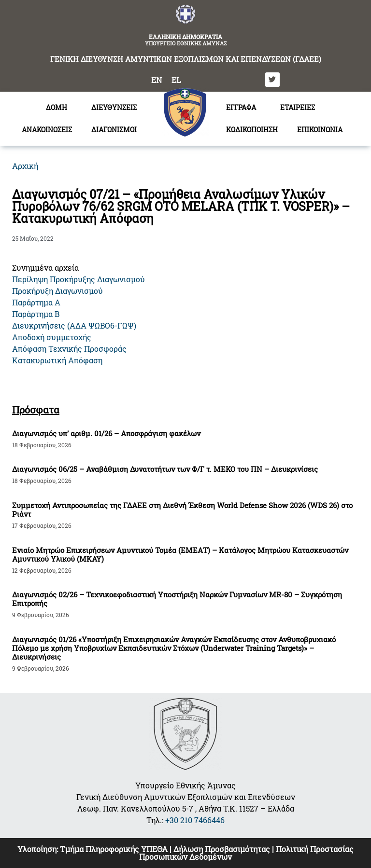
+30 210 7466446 (195, 820)
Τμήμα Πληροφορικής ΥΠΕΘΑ (114, 849)
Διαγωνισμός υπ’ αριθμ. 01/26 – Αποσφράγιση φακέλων (106, 433)
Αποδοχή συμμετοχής (52, 337)
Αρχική (25, 166)
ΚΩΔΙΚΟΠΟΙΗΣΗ (252, 130)
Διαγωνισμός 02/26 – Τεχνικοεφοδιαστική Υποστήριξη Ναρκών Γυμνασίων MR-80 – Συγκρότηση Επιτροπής (177, 599)
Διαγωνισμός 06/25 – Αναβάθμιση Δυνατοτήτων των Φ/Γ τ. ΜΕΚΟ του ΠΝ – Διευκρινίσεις (165, 469)
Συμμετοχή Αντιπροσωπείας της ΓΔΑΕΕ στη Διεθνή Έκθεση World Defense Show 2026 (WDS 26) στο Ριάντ (182, 510)
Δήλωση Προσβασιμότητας (222, 849)
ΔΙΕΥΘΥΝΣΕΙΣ (116, 108)
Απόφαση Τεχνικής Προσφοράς (69, 349)
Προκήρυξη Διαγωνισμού (57, 291)
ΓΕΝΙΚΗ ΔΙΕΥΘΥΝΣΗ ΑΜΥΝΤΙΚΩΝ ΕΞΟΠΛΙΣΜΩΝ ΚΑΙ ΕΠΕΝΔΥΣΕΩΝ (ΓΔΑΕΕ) (186, 59)
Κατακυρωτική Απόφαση (57, 360)
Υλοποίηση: (39, 849)
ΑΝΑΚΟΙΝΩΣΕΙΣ (47, 130)
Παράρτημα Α (36, 302)
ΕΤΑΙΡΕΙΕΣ (298, 107)
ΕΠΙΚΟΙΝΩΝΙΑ (320, 130)
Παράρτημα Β (36, 314)
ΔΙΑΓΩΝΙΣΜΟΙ (116, 130)
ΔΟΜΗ (59, 108)
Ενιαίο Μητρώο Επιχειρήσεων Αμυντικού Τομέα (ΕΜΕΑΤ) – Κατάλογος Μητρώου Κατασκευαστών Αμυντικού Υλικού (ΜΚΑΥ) (180, 554)
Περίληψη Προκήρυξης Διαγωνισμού (78, 279)
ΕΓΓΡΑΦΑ (243, 108)
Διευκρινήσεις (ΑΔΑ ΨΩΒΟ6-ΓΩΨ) (74, 325)
